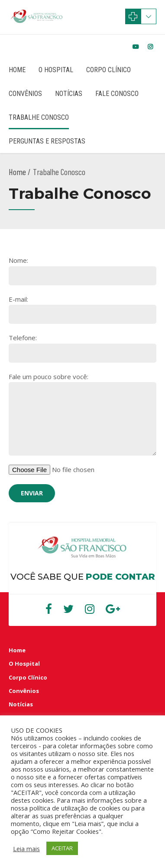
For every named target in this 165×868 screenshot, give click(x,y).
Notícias (69, 94)
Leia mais (26, 849)
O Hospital (56, 70)
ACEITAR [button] (62, 848)
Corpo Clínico (108, 70)
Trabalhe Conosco (39, 117)
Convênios (25, 94)
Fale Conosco (117, 94)
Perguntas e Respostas (47, 141)
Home (17, 70)
